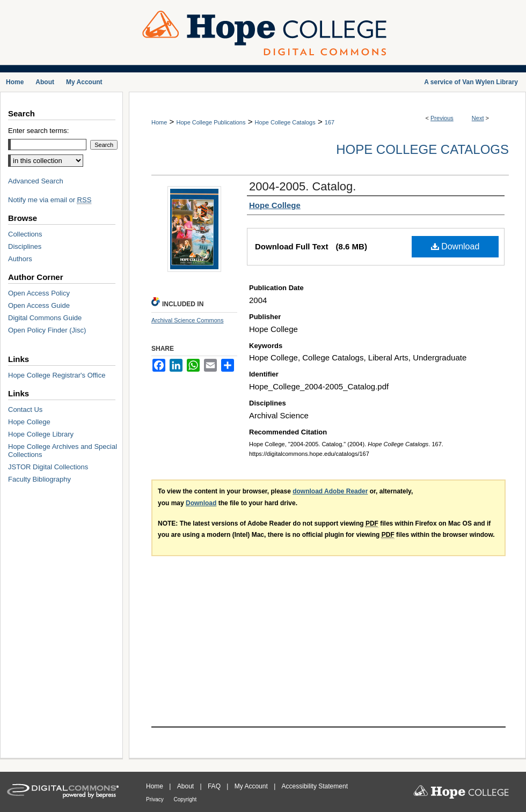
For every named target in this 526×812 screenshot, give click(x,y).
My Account (252, 786)
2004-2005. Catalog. (302, 186)
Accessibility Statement (315, 786)
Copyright (185, 799)
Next (478, 118)
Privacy (156, 799)
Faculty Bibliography (39, 479)
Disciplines (25, 246)
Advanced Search (36, 181)
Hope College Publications (211, 122)
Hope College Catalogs (285, 122)
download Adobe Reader (330, 491)
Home (159, 122)
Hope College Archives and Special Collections (63, 451)
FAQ (215, 786)
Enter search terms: (38, 131)
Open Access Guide (39, 305)
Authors (20, 259)
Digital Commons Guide (45, 318)
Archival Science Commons (188, 320)
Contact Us (25, 409)
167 (330, 122)
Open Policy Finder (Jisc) (47, 330)
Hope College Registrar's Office (57, 375)
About (187, 786)
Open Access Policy (39, 293)
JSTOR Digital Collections (48, 467)
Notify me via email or (50, 200)
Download (455, 246)
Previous (442, 118)
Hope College (29, 422)
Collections (25, 234)
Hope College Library (41, 434)
